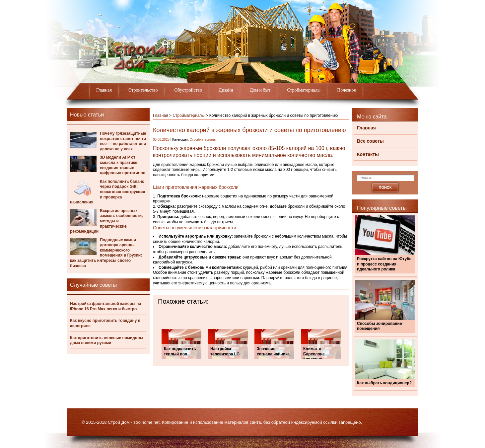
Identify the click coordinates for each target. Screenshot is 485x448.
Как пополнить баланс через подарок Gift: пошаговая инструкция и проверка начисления (107, 192)
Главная (104, 90)
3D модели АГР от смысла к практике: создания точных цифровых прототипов (123, 165)
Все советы (370, 141)
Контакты (368, 154)
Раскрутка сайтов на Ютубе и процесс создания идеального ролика (384, 264)
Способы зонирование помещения (380, 326)
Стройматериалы (304, 90)
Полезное (346, 90)
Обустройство (188, 90)
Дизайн (226, 90)
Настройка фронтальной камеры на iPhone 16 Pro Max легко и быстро (105, 306)
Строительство (143, 90)
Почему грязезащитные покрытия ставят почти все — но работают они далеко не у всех (123, 141)
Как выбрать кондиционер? (384, 383)
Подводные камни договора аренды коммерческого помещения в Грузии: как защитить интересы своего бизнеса (106, 253)
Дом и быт (260, 90)
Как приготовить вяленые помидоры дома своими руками (107, 340)
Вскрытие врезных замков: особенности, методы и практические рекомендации (106, 221)
